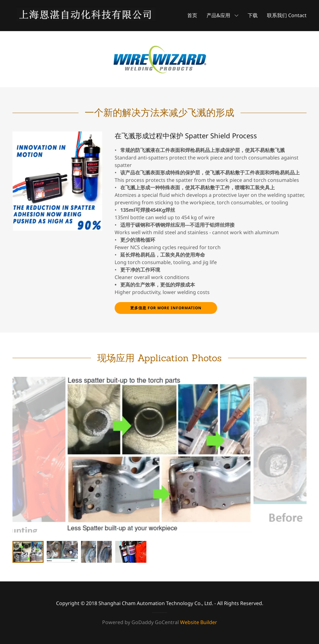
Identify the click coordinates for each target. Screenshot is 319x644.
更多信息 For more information (166, 308)
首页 (192, 15)
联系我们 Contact (287, 15)
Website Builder (199, 622)
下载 (253, 15)
